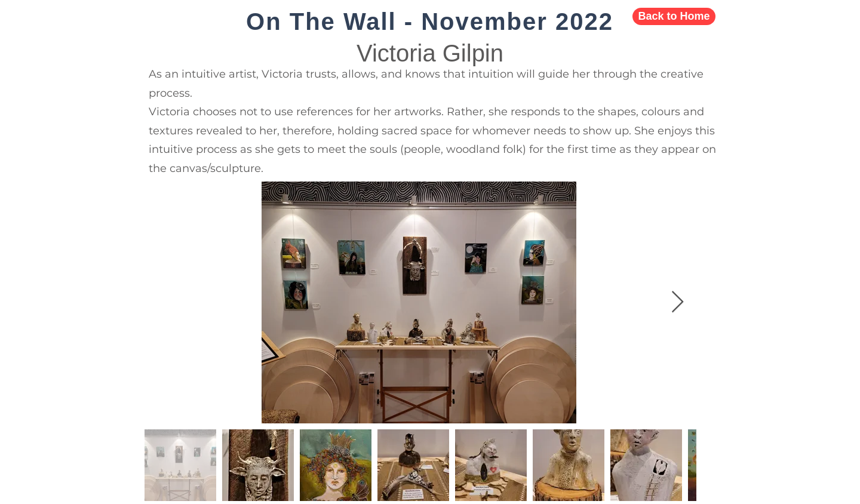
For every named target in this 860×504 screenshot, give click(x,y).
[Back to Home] (674, 16)
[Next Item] (678, 302)
